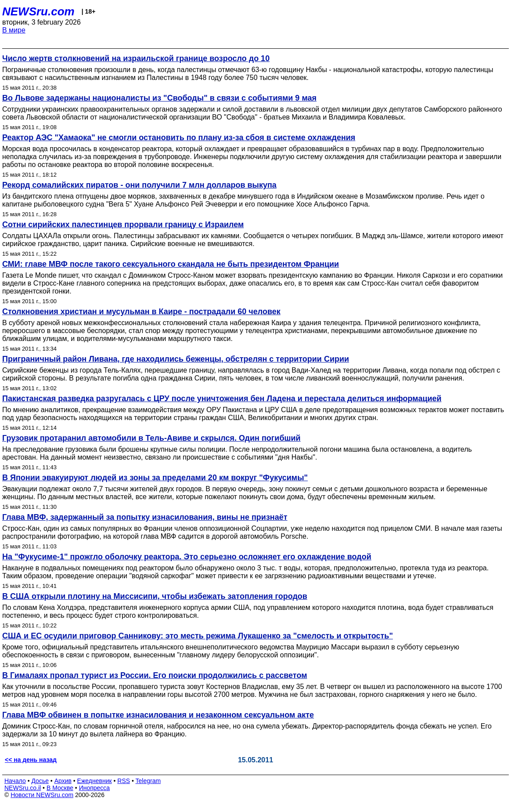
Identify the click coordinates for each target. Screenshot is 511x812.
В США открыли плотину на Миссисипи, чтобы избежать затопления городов (155, 596)
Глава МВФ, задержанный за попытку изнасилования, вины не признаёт (145, 517)
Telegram (148, 781)
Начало (15, 781)
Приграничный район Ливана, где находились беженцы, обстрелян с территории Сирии (176, 359)
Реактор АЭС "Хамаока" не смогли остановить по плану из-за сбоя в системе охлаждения (179, 138)
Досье (40, 781)
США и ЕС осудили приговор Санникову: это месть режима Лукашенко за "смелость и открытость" (198, 636)
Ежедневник (95, 781)
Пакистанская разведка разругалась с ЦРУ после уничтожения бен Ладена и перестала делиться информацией (222, 399)
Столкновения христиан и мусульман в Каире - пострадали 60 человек (141, 312)
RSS (124, 781)
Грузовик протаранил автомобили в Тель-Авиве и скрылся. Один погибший (151, 438)
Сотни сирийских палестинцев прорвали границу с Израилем (123, 225)
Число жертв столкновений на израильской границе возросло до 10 (136, 58)
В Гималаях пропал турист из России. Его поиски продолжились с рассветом (155, 675)
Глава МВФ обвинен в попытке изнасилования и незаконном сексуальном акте (158, 715)
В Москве (60, 788)
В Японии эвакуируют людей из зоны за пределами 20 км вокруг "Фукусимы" (155, 478)
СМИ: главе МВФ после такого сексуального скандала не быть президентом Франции (171, 264)
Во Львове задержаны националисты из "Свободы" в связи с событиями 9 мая (159, 98)
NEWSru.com (38, 11)
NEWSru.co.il (23, 788)
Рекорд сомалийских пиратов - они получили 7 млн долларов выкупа (139, 185)
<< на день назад (31, 760)
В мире (14, 30)
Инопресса (95, 788)
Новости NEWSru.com (42, 795)
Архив (63, 781)
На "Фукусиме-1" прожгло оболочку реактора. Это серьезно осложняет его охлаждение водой (187, 557)
